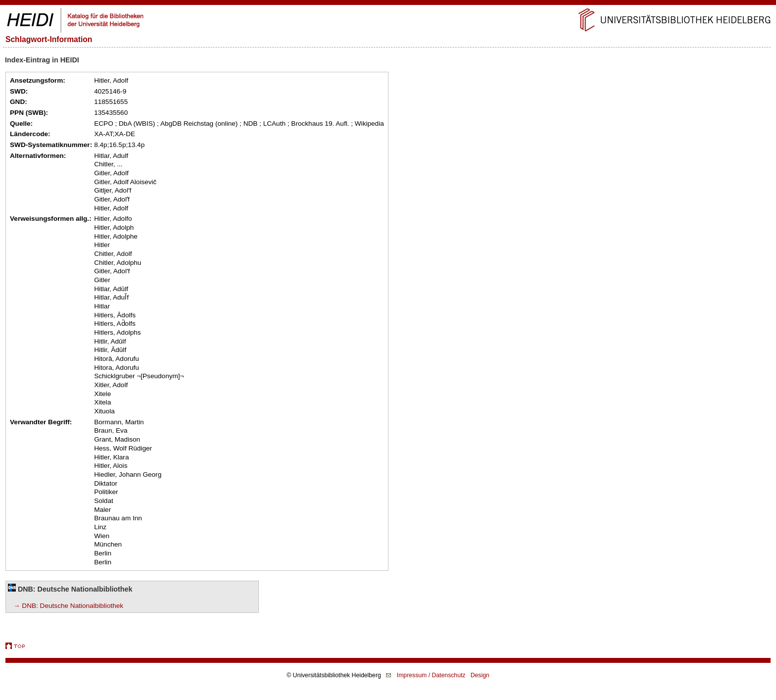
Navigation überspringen (388, 4)
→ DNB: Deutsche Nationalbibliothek (68, 606)
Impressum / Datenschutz (431, 675)
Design (480, 675)
